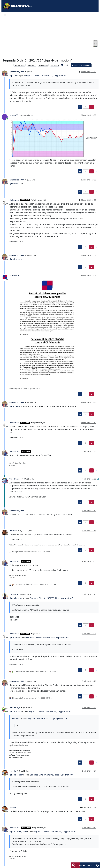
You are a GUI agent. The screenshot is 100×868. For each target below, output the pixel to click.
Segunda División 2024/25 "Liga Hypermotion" (47, 76)
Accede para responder (81, 65)
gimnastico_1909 (17, 72)
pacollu (13, 771)
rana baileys (15, 708)
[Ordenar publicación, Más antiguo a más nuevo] (68, 65)
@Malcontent (30, 255)
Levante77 (14, 115)
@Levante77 (30, 180)
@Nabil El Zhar (25, 594)
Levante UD (7, 65)
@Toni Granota (28, 479)
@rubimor (36, 634)
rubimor (13, 531)
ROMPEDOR (14, 275)
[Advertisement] (47, 38)
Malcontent (14, 200)
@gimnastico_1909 (27, 115)
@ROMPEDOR (30, 403)
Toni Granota (15, 479)
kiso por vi (14, 594)
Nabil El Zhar (15, 451)
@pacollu (29, 72)
